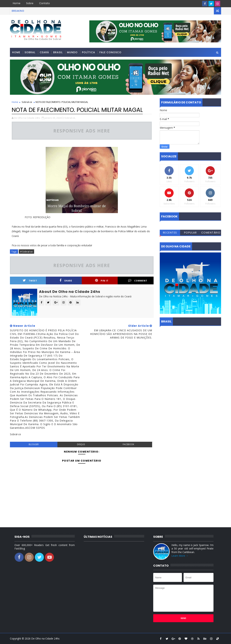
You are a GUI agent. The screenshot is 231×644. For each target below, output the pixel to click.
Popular (190, 233)
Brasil (58, 52)
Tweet (30, 280)
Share (66, 280)
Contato (44, 3)
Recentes (170, 233)
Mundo (72, 52)
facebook (128, 444)
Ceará (44, 52)
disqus (81, 444)
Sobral (30, 52)
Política (89, 52)
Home (17, 3)
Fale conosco (110, 52)
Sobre (30, 3)
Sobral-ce (27, 102)
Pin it (102, 280)
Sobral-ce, (70, 118)
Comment (138, 280)
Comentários (211, 233)
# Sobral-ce (26, 252)
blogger (34, 444)
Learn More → (180, 556)
